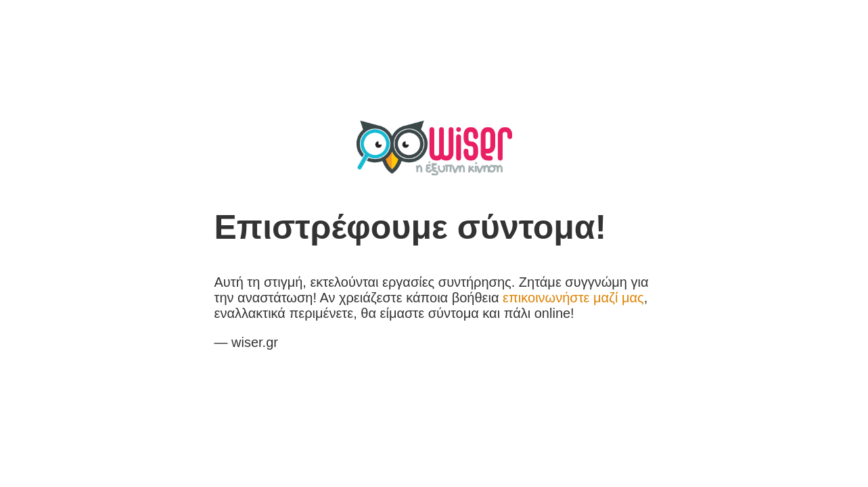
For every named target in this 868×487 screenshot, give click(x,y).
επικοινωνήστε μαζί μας (573, 298)
